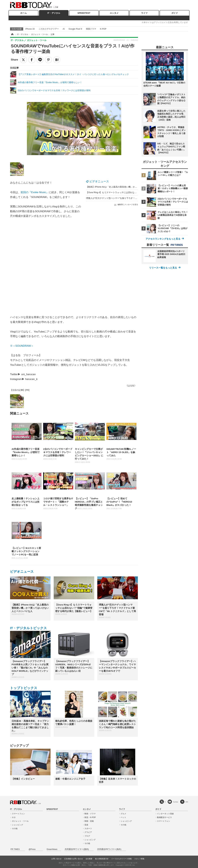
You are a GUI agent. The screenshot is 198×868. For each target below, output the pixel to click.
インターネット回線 (165, 814)
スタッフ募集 (139, 859)
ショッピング (17, 825)
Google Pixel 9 (75, 29)
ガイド (175, 13)
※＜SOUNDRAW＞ (22, 346)
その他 (15, 829)
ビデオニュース (99, 181)
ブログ (87, 836)
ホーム (24, 13)
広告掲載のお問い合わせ (74, 859)
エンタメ (114, 13)
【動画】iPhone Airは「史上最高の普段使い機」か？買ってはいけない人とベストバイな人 (130, 187)
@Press (32, 849)
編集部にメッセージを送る (128, 204)
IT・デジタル (54, 13)
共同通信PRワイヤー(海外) (109, 849)
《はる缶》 (131, 386)
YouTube (176, 802)
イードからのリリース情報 (121, 859)
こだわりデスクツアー (49, 29)
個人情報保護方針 (102, 859)
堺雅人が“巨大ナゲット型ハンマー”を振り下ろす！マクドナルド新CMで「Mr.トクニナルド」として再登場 (138, 198)
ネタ (14, 817)
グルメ (123, 814)
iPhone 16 (30, 29)
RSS (187, 802)
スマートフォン (18, 814)
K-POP (103, 29)
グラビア (88, 832)
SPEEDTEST (84, 13)
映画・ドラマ (90, 814)
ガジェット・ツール (20, 821)
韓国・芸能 (89, 821)
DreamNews (52, 849)
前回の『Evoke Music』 (35, 192)
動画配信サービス (164, 817)
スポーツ (88, 829)
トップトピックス (24, 688)
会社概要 (89, 859)
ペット (123, 817)
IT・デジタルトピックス (28, 628)
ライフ (144, 13)
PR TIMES (15, 849)
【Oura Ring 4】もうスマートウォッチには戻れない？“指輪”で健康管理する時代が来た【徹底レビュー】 (137, 192)
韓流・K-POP (90, 817)
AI (64, 29)
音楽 (86, 825)
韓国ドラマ (91, 29)
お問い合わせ (56, 859)
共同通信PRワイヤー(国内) (77, 849)
